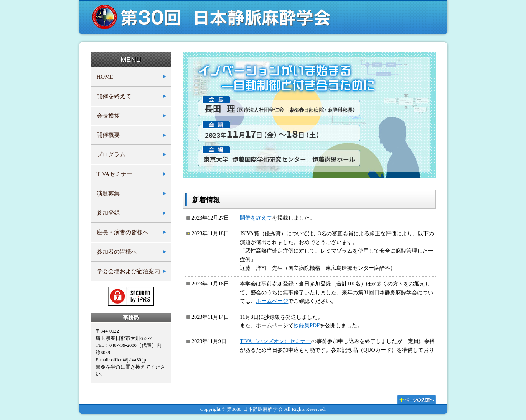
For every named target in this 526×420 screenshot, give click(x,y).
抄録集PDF (307, 326)
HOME (105, 77)
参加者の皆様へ (117, 252)
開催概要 (108, 135)
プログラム (111, 154)
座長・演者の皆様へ (123, 232)
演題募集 (108, 194)
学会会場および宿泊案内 (128, 271)
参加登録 (108, 213)
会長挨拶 (108, 116)
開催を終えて (114, 96)
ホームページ (272, 301)
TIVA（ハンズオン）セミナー (275, 341)
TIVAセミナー (115, 174)
